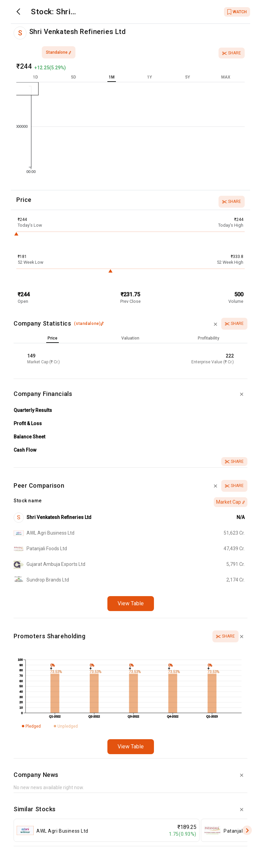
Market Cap (231, 502)
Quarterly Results (33, 410)
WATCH (237, 12)
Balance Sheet (29, 437)
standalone (59, 52)
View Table (131, 603)
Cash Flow (25, 450)
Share (232, 53)
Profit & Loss (28, 423)
